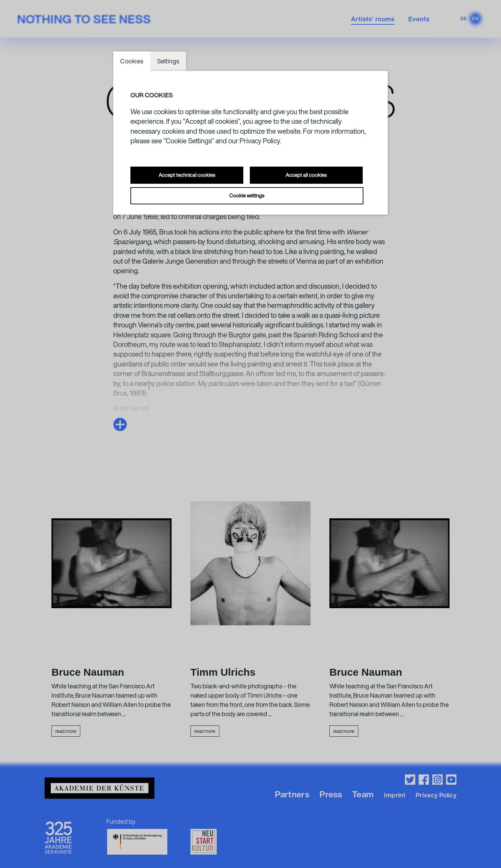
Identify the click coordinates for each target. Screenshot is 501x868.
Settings (168, 61)
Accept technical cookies (187, 175)
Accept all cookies (306, 175)
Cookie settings (247, 195)
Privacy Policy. (260, 141)
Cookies (132, 61)
